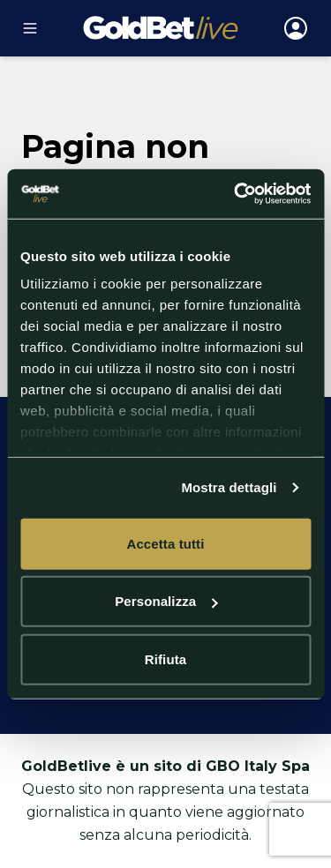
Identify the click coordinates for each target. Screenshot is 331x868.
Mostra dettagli (229, 487)
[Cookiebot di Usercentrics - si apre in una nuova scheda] (236, 194)
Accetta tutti (166, 543)
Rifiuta (165, 658)
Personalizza (166, 601)
